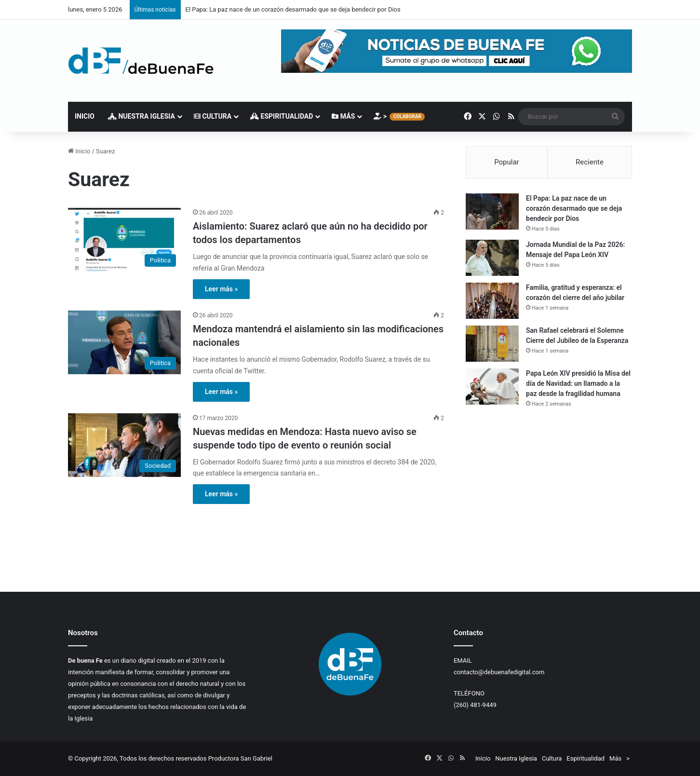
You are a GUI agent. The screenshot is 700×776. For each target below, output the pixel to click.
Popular (507, 162)
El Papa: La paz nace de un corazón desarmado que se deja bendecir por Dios (293, 9)
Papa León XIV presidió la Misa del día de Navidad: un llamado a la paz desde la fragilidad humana (578, 383)
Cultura (213, 116)
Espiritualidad (282, 116)
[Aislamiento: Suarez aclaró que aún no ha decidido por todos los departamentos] (124, 240)
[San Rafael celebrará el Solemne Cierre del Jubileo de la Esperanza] (492, 344)
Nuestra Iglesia (141, 116)
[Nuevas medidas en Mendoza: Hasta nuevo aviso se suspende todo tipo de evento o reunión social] (124, 445)
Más (343, 116)
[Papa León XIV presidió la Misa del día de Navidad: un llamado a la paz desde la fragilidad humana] (492, 387)
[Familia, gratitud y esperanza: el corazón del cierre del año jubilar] (492, 301)
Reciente (590, 162)
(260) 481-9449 (475, 705)
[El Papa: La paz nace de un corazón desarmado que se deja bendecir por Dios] (492, 211)
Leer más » (221, 289)
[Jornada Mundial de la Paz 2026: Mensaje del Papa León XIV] (492, 258)
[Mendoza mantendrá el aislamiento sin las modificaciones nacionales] (124, 342)
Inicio (85, 116)
